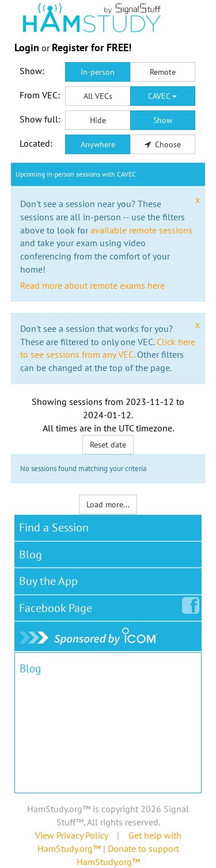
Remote (163, 72)
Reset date (108, 445)
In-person (98, 72)
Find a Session (54, 527)
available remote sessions (141, 230)
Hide (98, 120)
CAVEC (162, 96)
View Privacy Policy (71, 835)
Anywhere (98, 144)
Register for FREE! (92, 47)
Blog (31, 555)
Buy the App (48, 581)
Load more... (108, 504)
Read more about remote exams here (92, 285)
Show (163, 120)
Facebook (58, 606)
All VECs (98, 96)
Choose (163, 144)
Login (27, 47)
